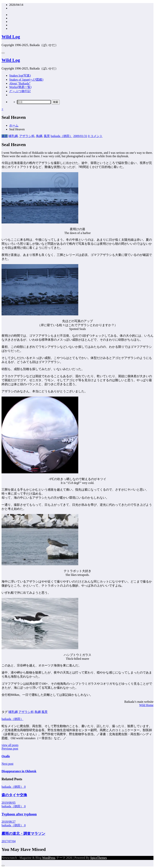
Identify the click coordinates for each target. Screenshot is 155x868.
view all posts (10, 745)
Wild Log (11, 37)
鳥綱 (39, 136)
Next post (7, 764)
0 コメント (95, 136)
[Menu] (3, 53)
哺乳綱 (13, 136)
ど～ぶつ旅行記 (20, 91)
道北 (5, 136)
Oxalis (6, 756)
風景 (47, 136)
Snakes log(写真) (20, 76)
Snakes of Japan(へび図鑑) (26, 80)
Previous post (10, 749)
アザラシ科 (27, 136)
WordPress (49, 858)
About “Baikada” (20, 83)
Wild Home (146, 705)
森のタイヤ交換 (14, 795)
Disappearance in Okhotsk (19, 771)
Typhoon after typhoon (19, 814)
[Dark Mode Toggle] (3, 866)
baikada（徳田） (62, 136)
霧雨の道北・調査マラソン (23, 834)
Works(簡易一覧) (20, 87)
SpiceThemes (98, 858)
